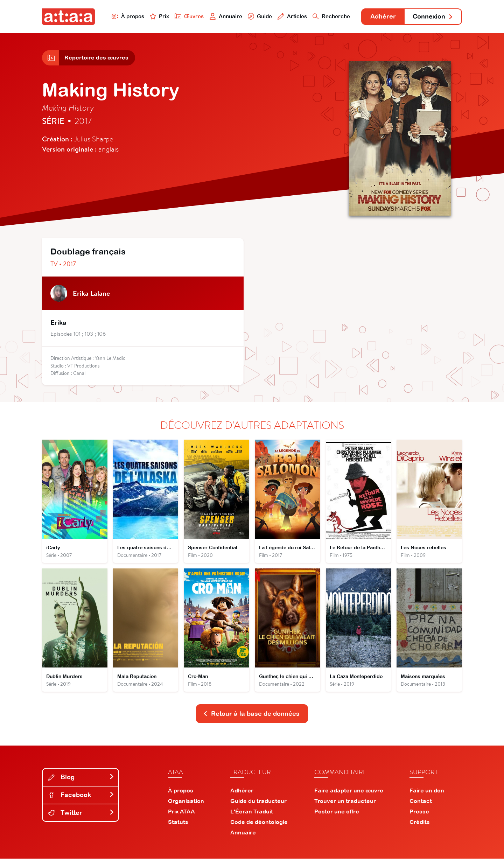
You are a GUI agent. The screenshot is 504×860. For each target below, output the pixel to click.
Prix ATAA (181, 813)
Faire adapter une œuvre (349, 792)
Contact (421, 802)
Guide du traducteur (258, 802)
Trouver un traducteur (345, 802)
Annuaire (225, 16)
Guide (259, 16)
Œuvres (188, 16)
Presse (419, 813)
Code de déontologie (259, 823)
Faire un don (427, 792)
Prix (158, 16)
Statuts (178, 823)
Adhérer (382, 17)
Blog (81, 778)
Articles (291, 16)
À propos (127, 16)
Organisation (186, 802)
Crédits (420, 823)
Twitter (81, 814)
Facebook (81, 796)
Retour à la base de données (251, 715)
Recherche (330, 16)
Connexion (433, 17)
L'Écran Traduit (252, 813)
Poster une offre (337, 813)
